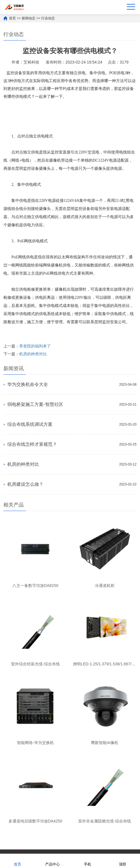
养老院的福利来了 (35, 346)
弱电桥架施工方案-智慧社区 (35, 404)
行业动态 (48, 18)
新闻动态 (29, 18)
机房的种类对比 (33, 354)
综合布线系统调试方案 (30, 424)
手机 (88, 861)
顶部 (123, 861)
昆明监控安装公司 (110, 322)
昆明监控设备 (27, 169)
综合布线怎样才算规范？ (32, 444)
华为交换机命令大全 (28, 384)
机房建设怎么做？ (25, 484)
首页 (12, 18)
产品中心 (53, 861)
